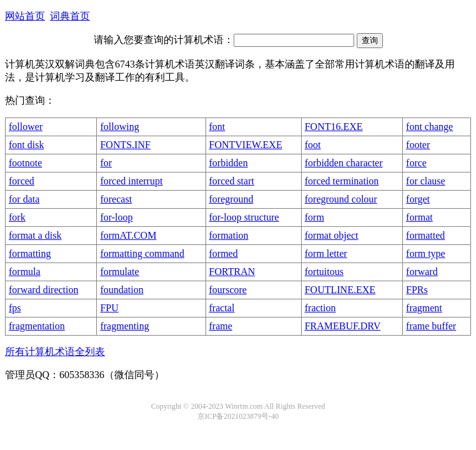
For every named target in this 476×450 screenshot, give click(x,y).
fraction (320, 308)
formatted (425, 235)
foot (313, 145)
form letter (326, 253)
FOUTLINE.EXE (340, 290)
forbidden (229, 163)
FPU (109, 308)
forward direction (44, 290)
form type (426, 253)
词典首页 (70, 16)
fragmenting (124, 326)
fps (15, 308)
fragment (424, 308)
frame (221, 326)
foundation (121, 290)
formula (25, 272)
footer (418, 145)
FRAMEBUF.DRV (343, 326)
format (419, 217)
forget (418, 199)
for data (24, 199)
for (106, 163)
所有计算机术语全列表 (55, 352)
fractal (222, 308)
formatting (30, 253)
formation (229, 235)
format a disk (35, 235)
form (315, 217)
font (217, 127)
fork (17, 217)
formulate (119, 272)
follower (26, 127)
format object (332, 235)
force (416, 163)
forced (22, 181)
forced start (232, 181)
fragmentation (37, 326)
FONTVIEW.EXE (246, 145)
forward (422, 272)
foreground (231, 199)
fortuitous (324, 272)
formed (224, 253)
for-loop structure (244, 217)
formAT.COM (128, 235)
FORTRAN (232, 272)
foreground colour (341, 199)
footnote (25, 163)
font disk (26, 145)
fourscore (228, 290)
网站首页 (25, 16)
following (119, 127)
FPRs (417, 290)
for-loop (116, 217)
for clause (426, 181)
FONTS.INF (125, 145)
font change (429, 127)
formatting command (142, 253)
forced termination (342, 181)
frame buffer (431, 326)
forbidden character (344, 163)
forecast (116, 199)
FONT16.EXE (334, 127)
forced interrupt (131, 181)
